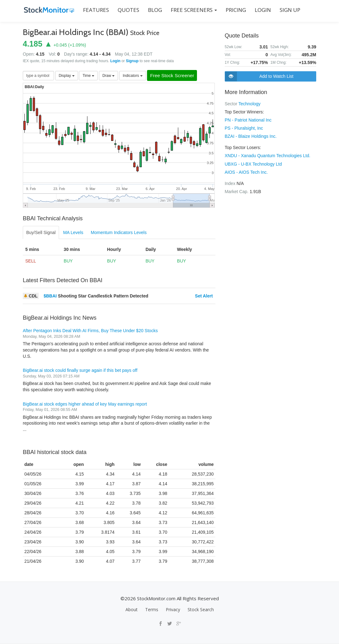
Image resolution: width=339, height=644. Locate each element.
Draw (108, 76)
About (132, 609)
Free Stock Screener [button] (174, 76)
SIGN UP (289, 10)
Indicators (133, 76)
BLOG (154, 10)
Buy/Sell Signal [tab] (41, 233)
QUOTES (127, 10)
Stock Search (201, 609)
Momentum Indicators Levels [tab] (119, 233)
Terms (152, 609)
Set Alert (204, 296)
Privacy (173, 609)
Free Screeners (193, 10)
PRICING (235, 10)
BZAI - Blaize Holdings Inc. (251, 136)
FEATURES (95, 10)
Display (67, 76)
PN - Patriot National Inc (248, 120)
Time (88, 76)
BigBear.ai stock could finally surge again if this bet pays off (80, 371)
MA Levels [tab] (73, 233)
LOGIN (262, 10)
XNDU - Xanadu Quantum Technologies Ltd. (268, 156)
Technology (250, 104)
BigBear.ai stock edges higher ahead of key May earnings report (85, 404)
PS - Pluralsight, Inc (244, 128)
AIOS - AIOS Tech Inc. (246, 172)
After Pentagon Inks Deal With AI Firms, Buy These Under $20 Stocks (90, 331)
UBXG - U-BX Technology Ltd (253, 164)
